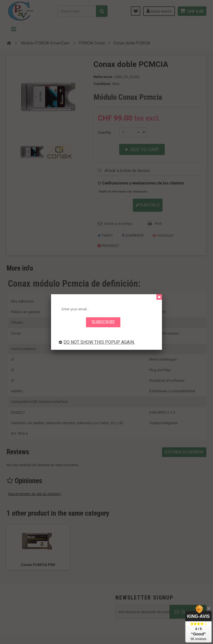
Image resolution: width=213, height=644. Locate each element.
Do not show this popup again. (97, 342)
